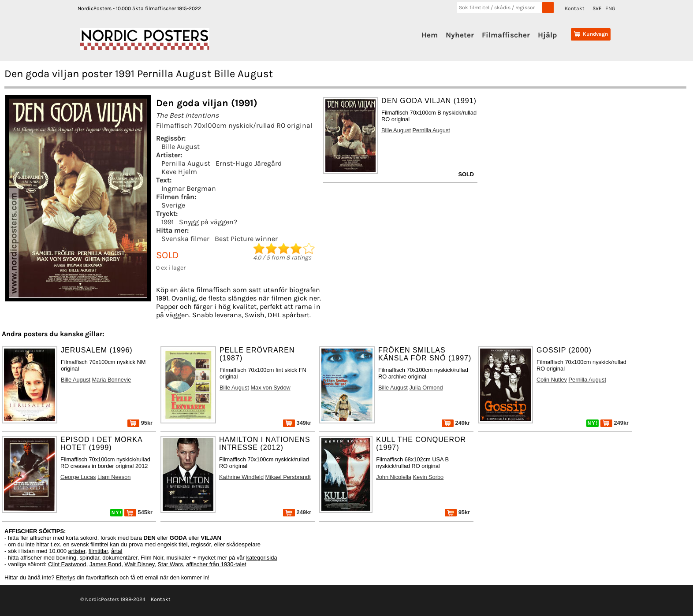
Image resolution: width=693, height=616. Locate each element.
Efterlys (65, 577)
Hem (430, 35)
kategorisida (262, 558)
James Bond (105, 564)
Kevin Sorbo (428, 477)
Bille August (181, 147)
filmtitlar (98, 551)
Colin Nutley (552, 380)
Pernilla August (186, 163)
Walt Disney (139, 564)
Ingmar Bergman (189, 188)
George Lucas (78, 477)
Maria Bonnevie (111, 380)
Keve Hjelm (179, 172)
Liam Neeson (114, 477)
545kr (138, 512)
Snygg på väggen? (208, 222)
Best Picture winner (246, 239)
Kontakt (575, 8)
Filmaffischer (506, 35)
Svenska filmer (185, 239)
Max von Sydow (270, 388)
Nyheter (460, 35)
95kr (140, 423)
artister (77, 551)
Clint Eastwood (67, 564)
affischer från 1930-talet (216, 564)
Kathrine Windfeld (241, 477)
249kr (456, 423)
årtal (117, 551)
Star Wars (170, 564)
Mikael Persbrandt (288, 477)
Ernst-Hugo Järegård (249, 163)
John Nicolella (394, 477)
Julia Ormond (426, 388)
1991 (168, 222)
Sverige (173, 205)
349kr (297, 423)
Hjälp (547, 35)
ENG (610, 8)
